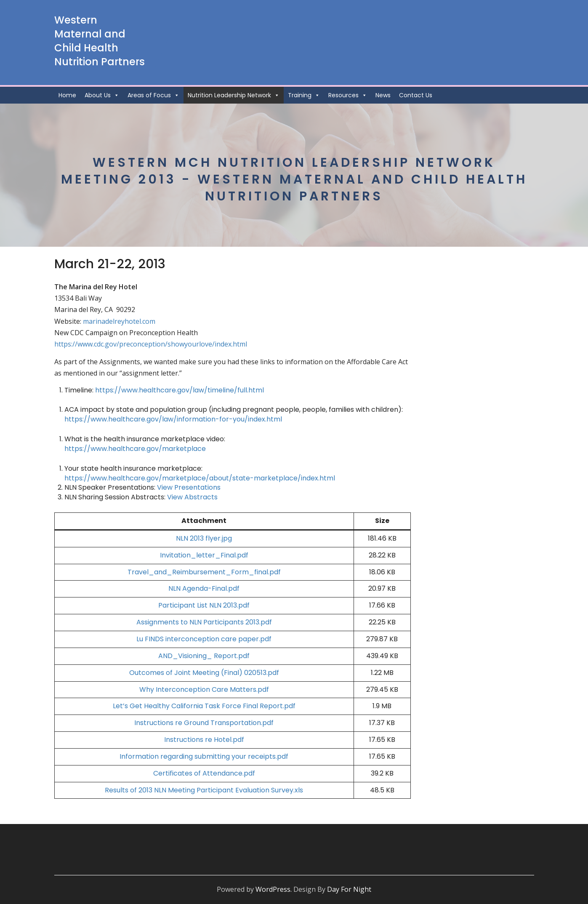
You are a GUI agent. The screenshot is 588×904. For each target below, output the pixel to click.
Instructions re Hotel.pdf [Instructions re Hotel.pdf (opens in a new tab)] (204, 740)
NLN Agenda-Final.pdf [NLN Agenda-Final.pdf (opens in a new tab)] (204, 588)
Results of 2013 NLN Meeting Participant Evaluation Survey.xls (204, 790)
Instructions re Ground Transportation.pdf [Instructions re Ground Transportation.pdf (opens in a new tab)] (204, 723)
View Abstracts (192, 497)
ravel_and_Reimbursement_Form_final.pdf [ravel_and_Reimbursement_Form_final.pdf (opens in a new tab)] (206, 572)
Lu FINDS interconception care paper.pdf (204, 639)
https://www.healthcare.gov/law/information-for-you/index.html (173, 419)
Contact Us (416, 95)
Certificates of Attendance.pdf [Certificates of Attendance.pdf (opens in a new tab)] (204, 773)
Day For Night (349, 889)
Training (304, 95)
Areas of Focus (153, 95)
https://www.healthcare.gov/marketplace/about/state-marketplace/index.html (200, 478)
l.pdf (241, 555)
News (383, 95)
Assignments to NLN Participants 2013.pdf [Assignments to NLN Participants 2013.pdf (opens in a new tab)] (204, 622)
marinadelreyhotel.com (119, 321)
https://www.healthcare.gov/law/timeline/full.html (180, 390)
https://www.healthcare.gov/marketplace (135, 449)
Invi (165, 555)
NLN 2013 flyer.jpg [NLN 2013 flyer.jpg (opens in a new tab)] (204, 538)
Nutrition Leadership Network (234, 95)
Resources (348, 95)
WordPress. (274, 889)
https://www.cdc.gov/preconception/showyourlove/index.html (151, 344)
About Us (102, 95)
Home (67, 95)
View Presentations (189, 487)
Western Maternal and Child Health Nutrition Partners (100, 41)
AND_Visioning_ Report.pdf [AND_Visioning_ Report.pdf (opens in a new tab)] (204, 656)
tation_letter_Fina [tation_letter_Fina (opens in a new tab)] (202, 555)
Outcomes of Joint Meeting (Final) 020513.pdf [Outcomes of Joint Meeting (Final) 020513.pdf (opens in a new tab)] (204, 673)
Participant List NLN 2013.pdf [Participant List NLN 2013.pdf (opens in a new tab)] (204, 605)
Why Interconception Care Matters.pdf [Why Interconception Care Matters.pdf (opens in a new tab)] (204, 689)
